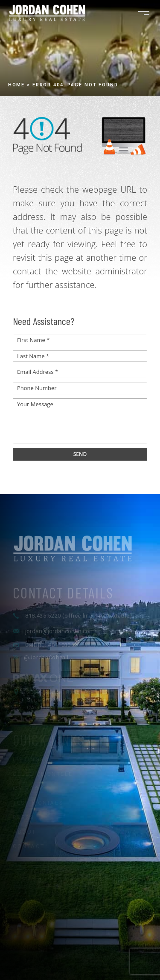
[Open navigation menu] (144, 13)
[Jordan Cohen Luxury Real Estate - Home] (80, 567)
